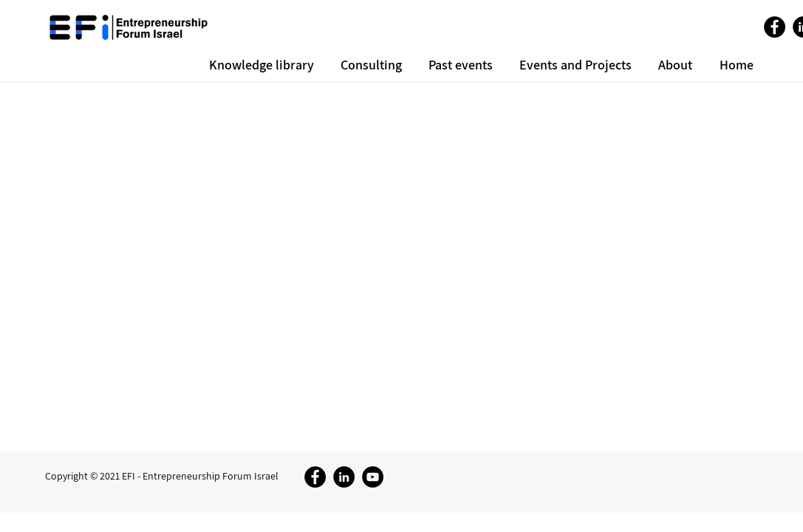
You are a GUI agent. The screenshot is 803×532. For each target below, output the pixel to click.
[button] (673, 65)
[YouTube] (373, 477)
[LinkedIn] (344, 477)
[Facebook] (775, 27)
